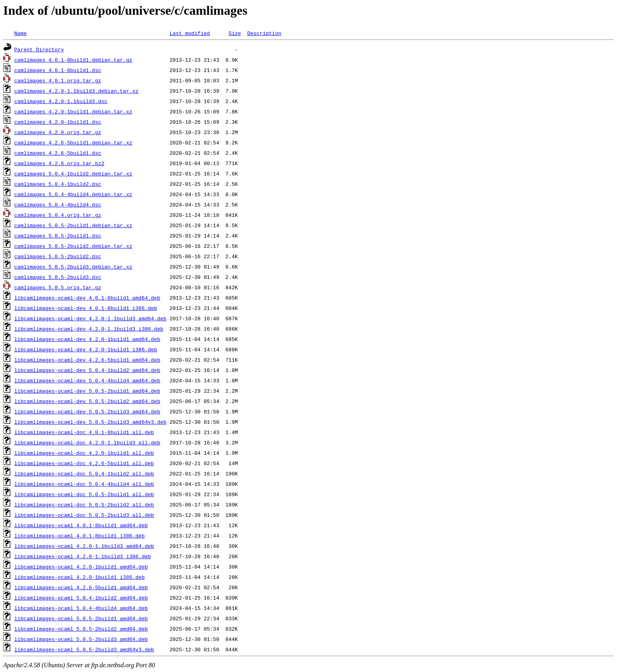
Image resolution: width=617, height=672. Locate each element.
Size (235, 33)
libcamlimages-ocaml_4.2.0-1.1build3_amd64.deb (84, 546)
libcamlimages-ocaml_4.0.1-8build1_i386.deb (80, 536)
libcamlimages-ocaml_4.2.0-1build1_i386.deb (80, 577)
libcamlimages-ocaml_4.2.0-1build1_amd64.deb (81, 567)
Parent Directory (39, 49)
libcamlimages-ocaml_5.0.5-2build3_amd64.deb (81, 639)
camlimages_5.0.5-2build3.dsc (58, 277)
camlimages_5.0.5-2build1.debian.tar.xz (73, 225)
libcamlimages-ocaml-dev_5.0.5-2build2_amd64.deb (87, 401)
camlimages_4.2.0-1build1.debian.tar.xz (73, 111)
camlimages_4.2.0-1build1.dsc (58, 122)
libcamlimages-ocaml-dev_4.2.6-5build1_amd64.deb (87, 360)
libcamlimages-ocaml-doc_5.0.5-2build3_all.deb (84, 515)
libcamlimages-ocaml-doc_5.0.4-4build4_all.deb (84, 484)
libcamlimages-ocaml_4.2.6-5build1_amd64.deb (81, 587)
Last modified (190, 33)
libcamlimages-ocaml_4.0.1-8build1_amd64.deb (81, 525)
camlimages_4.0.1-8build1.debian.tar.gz (73, 60)
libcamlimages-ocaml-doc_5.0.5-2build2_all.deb (84, 504)
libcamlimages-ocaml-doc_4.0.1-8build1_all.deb (84, 432)
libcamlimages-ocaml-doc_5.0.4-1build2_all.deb (84, 473)
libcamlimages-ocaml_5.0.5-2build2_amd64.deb (81, 629)
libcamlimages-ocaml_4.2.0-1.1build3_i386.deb (83, 556)
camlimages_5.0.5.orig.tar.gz (58, 287)
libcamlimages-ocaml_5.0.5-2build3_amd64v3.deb (84, 649)
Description (264, 33)
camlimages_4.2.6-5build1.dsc (58, 153)
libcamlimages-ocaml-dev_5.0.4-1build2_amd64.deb (87, 370)
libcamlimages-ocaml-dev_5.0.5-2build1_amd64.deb (87, 391)
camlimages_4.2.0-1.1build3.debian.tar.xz (76, 91)
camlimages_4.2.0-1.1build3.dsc (61, 101)
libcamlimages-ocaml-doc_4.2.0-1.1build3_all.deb (87, 442)
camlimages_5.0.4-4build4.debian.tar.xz (73, 194)
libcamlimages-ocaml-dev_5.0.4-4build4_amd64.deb (87, 380)
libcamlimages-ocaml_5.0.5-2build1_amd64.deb (81, 618)
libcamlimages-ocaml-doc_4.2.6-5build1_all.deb (84, 463)
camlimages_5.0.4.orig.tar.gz (58, 215)
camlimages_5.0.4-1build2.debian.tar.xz (73, 173)
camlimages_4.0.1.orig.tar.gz (58, 80)
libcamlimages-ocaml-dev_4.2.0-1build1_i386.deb (86, 349)
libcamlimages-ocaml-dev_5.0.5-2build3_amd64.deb (87, 411)
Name (21, 33)
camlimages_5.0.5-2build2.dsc (58, 256)
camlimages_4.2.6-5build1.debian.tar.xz (73, 142)
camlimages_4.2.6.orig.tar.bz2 (59, 163)
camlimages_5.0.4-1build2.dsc (58, 184)
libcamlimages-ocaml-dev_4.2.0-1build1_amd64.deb (87, 339)
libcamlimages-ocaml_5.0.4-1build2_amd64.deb (81, 598)
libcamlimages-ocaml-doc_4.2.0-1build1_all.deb (84, 453)
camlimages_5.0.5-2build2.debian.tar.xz (73, 246)
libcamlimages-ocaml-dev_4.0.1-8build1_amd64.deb (87, 298)
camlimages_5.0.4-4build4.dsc (58, 205)
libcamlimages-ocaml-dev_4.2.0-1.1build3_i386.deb (89, 329)
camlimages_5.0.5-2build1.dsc (58, 236)
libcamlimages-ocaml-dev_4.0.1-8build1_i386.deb (86, 308)
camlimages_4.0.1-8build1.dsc (58, 70)
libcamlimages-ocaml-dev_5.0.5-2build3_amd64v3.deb (90, 422)
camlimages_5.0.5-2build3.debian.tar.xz (73, 267)
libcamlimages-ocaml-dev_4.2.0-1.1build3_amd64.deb (90, 318)
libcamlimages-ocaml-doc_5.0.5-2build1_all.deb (84, 494)
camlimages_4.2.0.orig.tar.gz (58, 132)
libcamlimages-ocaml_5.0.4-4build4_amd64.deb (81, 608)
